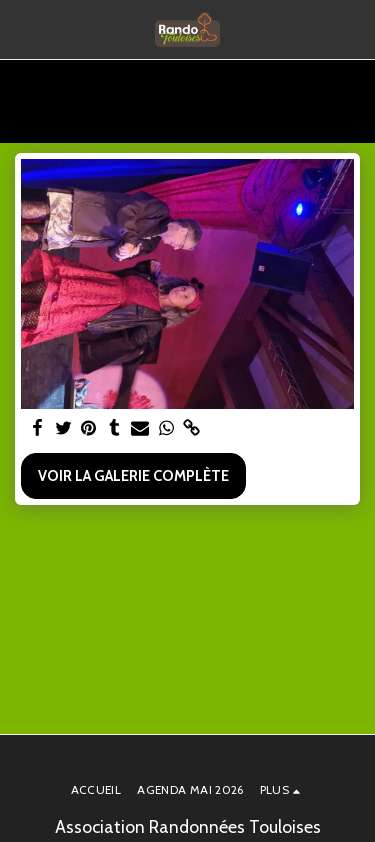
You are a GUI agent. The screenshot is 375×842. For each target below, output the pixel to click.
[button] (22, 29)
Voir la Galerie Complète (133, 476)
